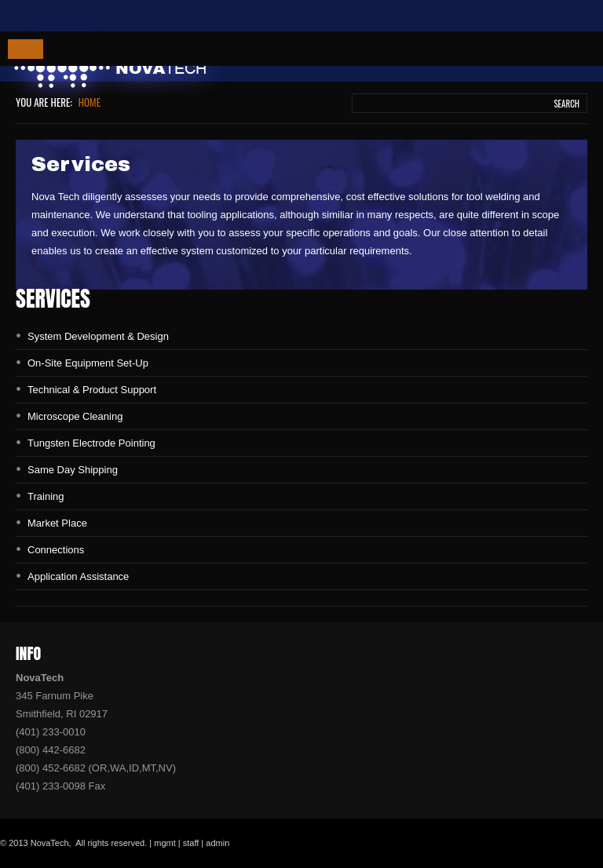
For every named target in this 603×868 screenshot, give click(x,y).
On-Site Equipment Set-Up (88, 363)
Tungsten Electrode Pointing (91, 443)
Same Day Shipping (73, 470)
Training (46, 496)
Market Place (57, 523)
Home (90, 102)
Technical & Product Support (92, 390)
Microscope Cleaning (75, 416)
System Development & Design (98, 336)
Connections (56, 550)
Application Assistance (78, 576)
